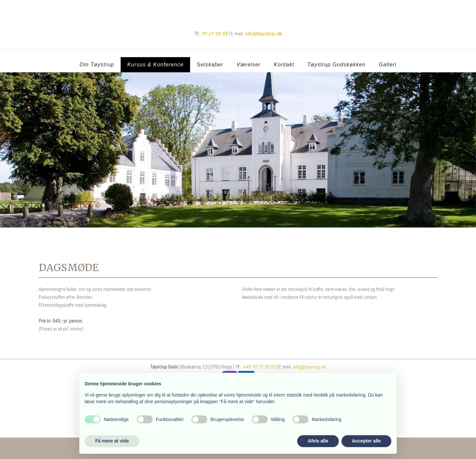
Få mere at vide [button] (112, 441)
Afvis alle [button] (318, 441)
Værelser (248, 65)
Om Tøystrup (97, 65)
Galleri (388, 65)
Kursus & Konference (155, 65)
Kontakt (284, 65)
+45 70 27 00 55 (259, 367)
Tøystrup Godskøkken (337, 65)
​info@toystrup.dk (263, 34)
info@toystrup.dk (309, 367)
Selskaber (210, 65)
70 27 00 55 (215, 34)
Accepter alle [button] (366, 441)
